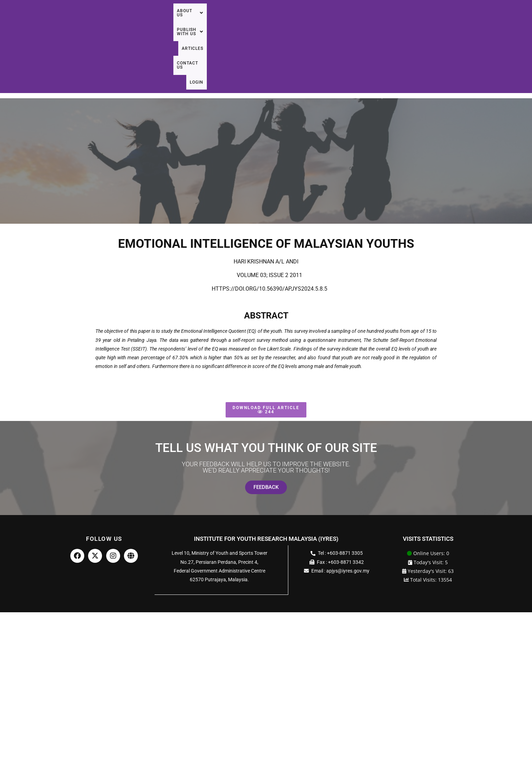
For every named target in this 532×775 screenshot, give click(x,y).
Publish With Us (396, 20)
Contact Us (478, 20)
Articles (442, 20)
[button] (346, 20)
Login (510, 20)
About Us (346, 20)
